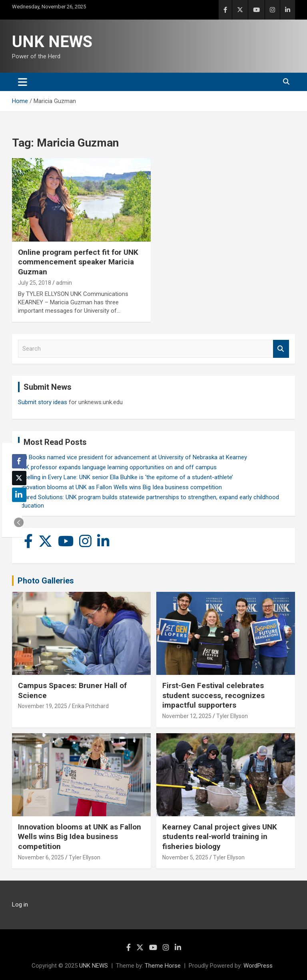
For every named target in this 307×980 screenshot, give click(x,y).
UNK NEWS (52, 42)
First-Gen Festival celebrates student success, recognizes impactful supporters (213, 695)
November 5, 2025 (185, 857)
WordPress (258, 966)
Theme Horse (163, 966)
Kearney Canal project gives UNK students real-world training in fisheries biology (220, 837)
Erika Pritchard (90, 706)
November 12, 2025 (187, 716)
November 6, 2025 (41, 857)
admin (64, 283)
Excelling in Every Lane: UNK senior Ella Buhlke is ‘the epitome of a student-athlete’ (126, 477)
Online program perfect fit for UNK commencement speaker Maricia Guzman (78, 262)
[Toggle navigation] (23, 82)
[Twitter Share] (19, 478)
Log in (20, 905)
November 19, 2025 (43, 706)
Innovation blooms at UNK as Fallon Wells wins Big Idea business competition (120, 487)
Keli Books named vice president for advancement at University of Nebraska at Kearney (133, 457)
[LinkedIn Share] (19, 495)
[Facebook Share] (19, 461)
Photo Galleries (46, 581)
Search (281, 349)
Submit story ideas (43, 402)
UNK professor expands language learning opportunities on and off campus (117, 467)
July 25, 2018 (35, 283)
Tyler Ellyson (232, 716)
